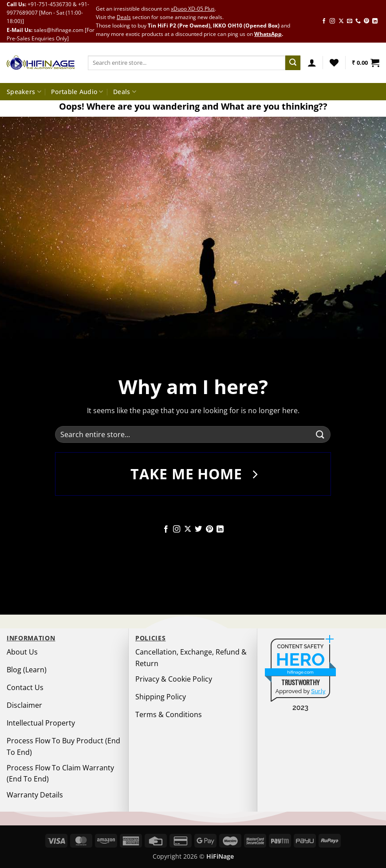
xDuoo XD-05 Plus (193, 9)
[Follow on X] (341, 21)
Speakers (24, 92)
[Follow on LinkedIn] (375, 21)
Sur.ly (318, 691)
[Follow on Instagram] (332, 21)
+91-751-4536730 (49, 4)
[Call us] (358, 21)
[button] (312, 63)
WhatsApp (268, 34)
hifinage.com (300, 672)
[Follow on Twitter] (198, 529)
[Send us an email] (350, 21)
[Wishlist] (334, 63)
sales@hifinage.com (59, 30)
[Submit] (293, 63)
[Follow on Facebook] (324, 21)
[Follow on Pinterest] (366, 21)
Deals (124, 17)
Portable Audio (77, 92)
